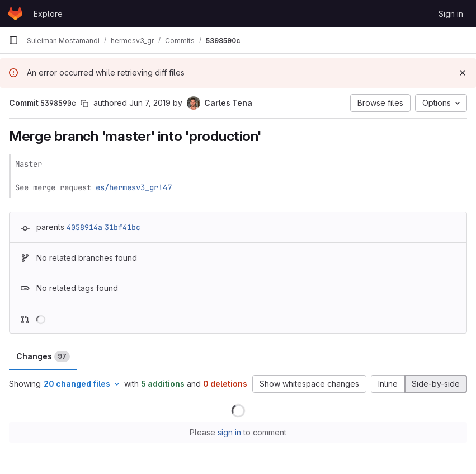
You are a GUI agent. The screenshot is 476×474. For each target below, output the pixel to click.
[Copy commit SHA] (84, 104)
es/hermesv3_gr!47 (134, 187)
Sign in (451, 14)
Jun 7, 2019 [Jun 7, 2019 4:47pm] (150, 103)
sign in (229, 432)
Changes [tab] (43, 356)
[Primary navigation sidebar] (13, 40)
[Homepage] (15, 13)
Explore (48, 14)
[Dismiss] (463, 73)
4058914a (84, 227)
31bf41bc (122, 227)
